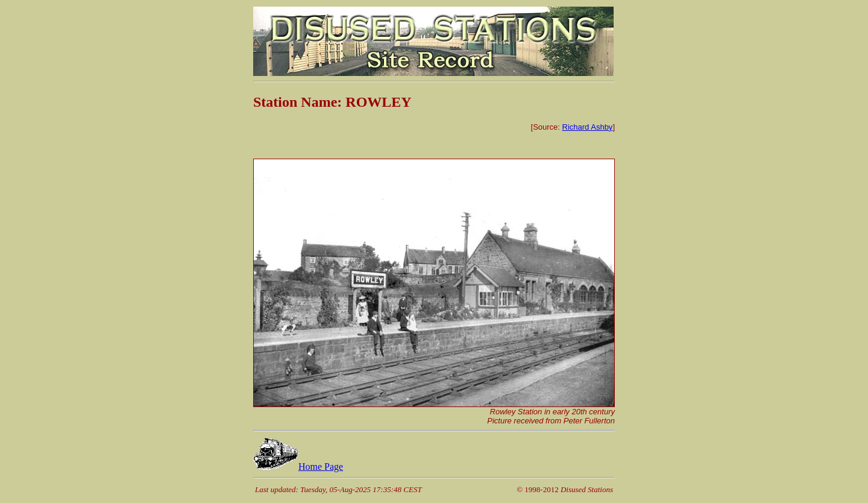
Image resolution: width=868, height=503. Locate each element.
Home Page (298, 467)
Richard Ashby (588, 127)
